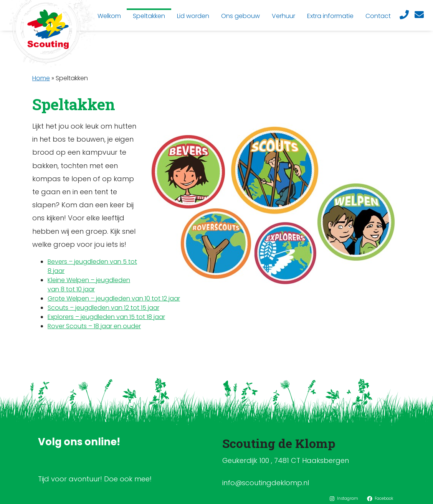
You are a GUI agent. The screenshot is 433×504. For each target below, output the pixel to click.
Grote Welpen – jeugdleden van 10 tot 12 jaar (114, 298)
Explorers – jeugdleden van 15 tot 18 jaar (106, 317)
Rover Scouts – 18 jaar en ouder (94, 326)
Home (41, 78)
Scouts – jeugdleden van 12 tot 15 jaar (103, 308)
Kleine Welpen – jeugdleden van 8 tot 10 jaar (89, 285)
